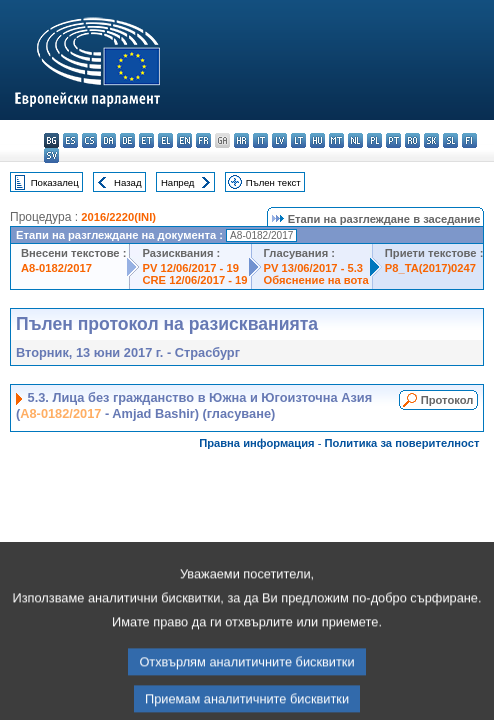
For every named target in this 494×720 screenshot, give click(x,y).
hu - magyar (317, 140)
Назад (128, 182)
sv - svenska (51, 155)
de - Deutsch (127, 140)
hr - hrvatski (241, 140)
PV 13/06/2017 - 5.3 (314, 268)
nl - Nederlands (355, 140)
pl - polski (374, 140)
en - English (184, 140)
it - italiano (260, 140)
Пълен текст (273, 182)
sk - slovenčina (431, 140)
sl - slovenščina (450, 140)
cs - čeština (89, 140)
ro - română (412, 140)
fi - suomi (469, 140)
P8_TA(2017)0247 (430, 268)
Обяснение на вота (316, 280)
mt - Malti (336, 140)
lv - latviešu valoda (279, 140)
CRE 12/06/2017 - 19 (194, 280)
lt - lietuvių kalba (298, 140)
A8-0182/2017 (56, 268)
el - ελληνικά (165, 140)
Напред (178, 182)
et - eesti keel (146, 140)
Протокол (447, 400)
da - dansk (108, 140)
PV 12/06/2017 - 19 (190, 268)
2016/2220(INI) (118, 217)
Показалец (55, 182)
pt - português (393, 140)
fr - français (203, 140)
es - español (70, 140)
